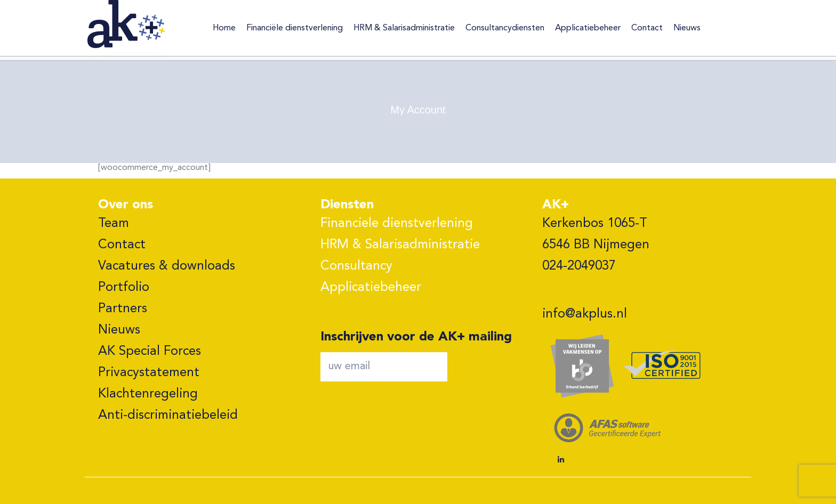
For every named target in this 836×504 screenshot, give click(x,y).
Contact (122, 245)
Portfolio (124, 288)
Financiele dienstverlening (397, 224)
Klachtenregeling (148, 394)
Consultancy (356, 266)
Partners (123, 309)
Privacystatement (149, 373)
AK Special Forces (150, 352)
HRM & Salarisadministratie (400, 245)
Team (114, 224)
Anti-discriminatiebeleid (168, 416)
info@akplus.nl (585, 314)
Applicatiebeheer (371, 288)
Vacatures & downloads (167, 266)
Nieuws (119, 330)
